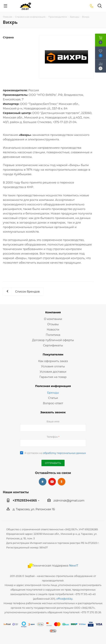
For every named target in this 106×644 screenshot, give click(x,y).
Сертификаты (53, 345)
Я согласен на (55, 453)
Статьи (53, 398)
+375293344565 (25, 500)
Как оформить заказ (53, 361)
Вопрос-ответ (53, 403)
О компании (53, 319)
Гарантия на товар (53, 377)
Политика (53, 335)
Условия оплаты (53, 366)
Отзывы (53, 324)
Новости (53, 329)
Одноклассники (62, 482)
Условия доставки (53, 372)
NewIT (74, 565)
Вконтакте (43, 482)
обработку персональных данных (64, 453)
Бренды (53, 393)
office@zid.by (64, 599)
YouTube (52, 482)
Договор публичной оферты (53, 340)
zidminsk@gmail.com (69, 500)
